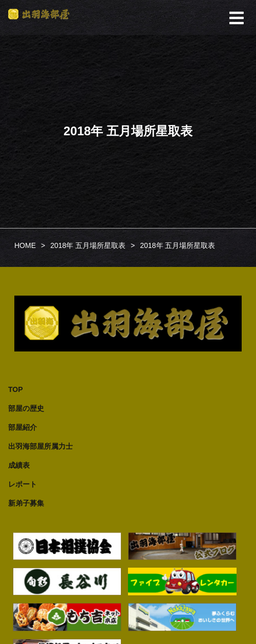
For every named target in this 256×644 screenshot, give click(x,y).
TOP (16, 389)
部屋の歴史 (26, 408)
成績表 (19, 465)
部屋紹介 (23, 427)
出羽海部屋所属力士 (40, 446)
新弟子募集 (26, 503)
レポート (23, 484)
